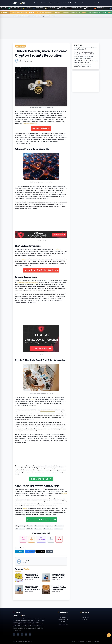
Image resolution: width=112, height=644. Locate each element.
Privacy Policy (85, 617)
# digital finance (20, 529)
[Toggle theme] (95, 3)
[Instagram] (26, 634)
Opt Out (89, 642)
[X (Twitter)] (22, 634)
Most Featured (21, 16)
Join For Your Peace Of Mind (41, 520)
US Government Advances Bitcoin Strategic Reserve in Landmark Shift (84, 53)
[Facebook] (14, 634)
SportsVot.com (63, 620)
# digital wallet (58, 529)
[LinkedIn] (18, 634)
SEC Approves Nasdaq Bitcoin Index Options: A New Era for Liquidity (84, 57)
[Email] (30, 634)
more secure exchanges (30, 124)
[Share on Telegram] (20, 551)
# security (30, 526)
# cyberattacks (39, 526)
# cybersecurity (59, 526)
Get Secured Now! (41, 128)
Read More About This (41, 479)
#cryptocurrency (20, 526)
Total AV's (64, 493)
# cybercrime (49, 526)
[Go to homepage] (19, 3)
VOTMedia (84, 620)
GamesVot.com (63, 624)
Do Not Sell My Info (81, 642)
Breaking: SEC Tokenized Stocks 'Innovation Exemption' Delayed (83, 66)
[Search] (98, 3)
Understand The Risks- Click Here (41, 270)
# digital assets (48, 529)
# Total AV (30, 529)
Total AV (58, 249)
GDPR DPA (73, 642)
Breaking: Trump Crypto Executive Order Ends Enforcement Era (85, 49)
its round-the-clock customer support (28, 283)
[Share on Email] (49, 551)
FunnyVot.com (62, 615)
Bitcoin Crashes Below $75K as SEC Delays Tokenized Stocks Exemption (86, 62)
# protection (38, 529)
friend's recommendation (47, 411)
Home (14, 16)
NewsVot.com (62, 617)
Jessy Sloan (25, 60)
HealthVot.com (63, 622)
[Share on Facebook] (30, 551)
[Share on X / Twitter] (40, 551)
